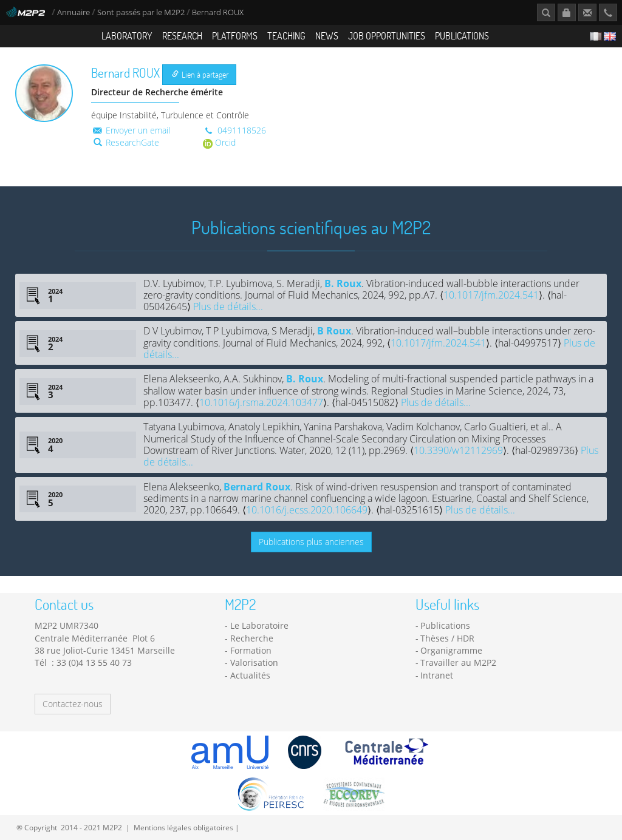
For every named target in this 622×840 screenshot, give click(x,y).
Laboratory (127, 36)
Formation (251, 650)
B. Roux (343, 283)
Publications (462, 36)
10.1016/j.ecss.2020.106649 (307, 510)
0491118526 (234, 130)
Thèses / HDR (447, 638)
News (327, 36)
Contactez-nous (73, 704)
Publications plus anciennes (311, 542)
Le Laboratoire (259, 625)
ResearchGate (126, 142)
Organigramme (451, 650)
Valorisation (254, 662)
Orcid (219, 142)
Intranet (437, 675)
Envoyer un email (131, 130)
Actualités (250, 675)
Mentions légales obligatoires (183, 827)
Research (182, 36)
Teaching (286, 36)
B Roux (334, 331)
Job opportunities (387, 36)
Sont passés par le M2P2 (141, 12)
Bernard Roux (257, 487)
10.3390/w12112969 (458, 450)
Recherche (252, 638)
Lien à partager (200, 74)
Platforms (235, 36)
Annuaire (74, 12)
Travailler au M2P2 (458, 662)
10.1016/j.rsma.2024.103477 (261, 402)
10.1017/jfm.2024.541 (491, 295)
